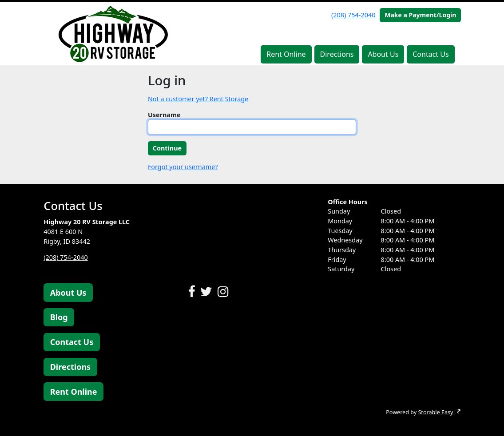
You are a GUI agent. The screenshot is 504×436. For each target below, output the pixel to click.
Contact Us (431, 54)
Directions (337, 54)
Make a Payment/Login (420, 15)
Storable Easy (439, 412)
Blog (59, 317)
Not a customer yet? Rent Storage (198, 99)
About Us (383, 54)
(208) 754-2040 (353, 15)
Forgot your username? (183, 167)
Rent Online (286, 54)
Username (164, 115)
